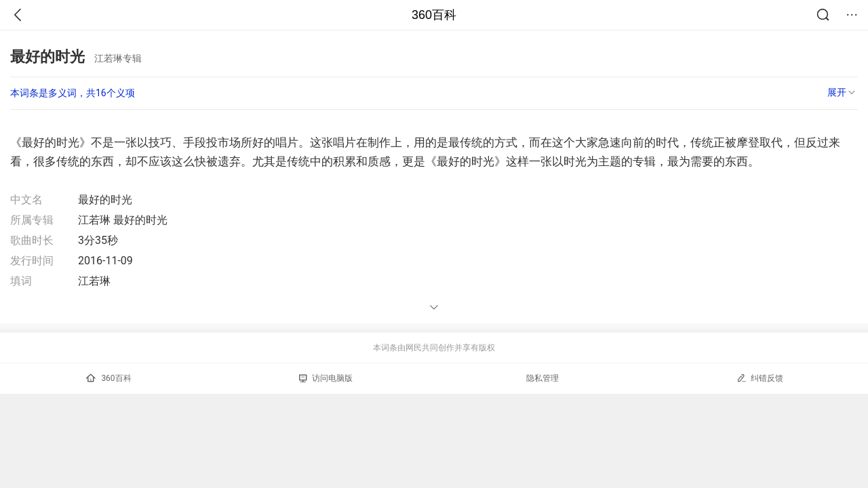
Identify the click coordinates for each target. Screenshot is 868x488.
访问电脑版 (326, 378)
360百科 (434, 15)
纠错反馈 (760, 378)
